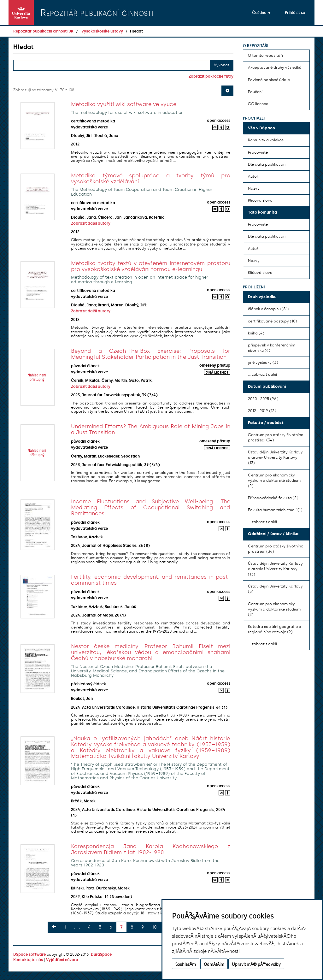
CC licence (258, 104)
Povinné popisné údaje (269, 80)
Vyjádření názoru (62, 960)
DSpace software (29, 954)
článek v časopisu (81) (268, 309)
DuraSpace (101, 954)
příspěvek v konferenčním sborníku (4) (272, 348)
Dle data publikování (267, 164)
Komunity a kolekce (266, 140)
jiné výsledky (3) (263, 363)
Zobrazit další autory (91, 223)
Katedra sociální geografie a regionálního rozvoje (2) (275, 629)
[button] (261, 13)
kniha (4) (256, 333)
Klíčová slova (260, 200)
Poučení (255, 92)
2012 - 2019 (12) (262, 411)
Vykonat (222, 65)
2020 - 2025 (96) (263, 399)
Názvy (254, 188)
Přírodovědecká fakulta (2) (273, 498)
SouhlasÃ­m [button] (186, 964)
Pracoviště (258, 152)
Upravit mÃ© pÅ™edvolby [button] (256, 964)
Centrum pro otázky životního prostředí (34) (276, 437)
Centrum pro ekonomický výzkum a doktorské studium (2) (274, 481)
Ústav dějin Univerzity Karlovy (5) (275, 589)
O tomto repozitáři (265, 56)
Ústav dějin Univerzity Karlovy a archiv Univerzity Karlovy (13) (275, 458)
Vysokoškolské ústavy (102, 31)
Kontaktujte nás (28, 960)
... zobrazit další (262, 375)
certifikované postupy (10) (272, 321)
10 (154, 927)
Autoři (254, 176)
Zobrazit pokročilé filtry (211, 76)
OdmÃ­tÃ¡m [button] (214, 964)
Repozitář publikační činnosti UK (43, 31)
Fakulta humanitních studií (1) (275, 510)
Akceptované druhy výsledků (275, 68)
